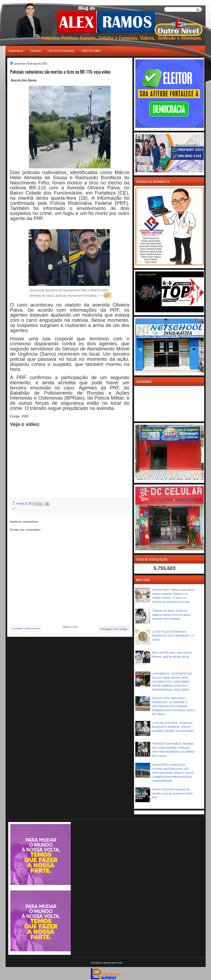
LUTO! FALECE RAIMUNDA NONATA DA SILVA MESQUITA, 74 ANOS (173, 636)
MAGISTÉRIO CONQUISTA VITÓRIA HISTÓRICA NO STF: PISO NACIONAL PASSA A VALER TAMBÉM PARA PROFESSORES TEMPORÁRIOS (173, 773)
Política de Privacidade (61, 51)
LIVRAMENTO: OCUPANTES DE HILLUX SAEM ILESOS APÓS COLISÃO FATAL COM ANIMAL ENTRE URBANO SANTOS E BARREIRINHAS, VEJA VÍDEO (172, 682)
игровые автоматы (24, 2)
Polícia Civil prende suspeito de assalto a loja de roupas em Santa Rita (173, 793)
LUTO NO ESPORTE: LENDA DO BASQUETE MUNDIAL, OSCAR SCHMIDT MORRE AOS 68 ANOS (173, 727)
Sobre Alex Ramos (91, 51)
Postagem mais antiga (114, 629)
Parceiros (36, 51)
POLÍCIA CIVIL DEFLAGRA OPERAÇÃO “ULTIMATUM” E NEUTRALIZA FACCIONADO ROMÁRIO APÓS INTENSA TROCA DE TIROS (174, 706)
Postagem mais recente (26, 628)
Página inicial (16, 51)
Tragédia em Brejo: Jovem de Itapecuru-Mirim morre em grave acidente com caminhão (171, 615)
